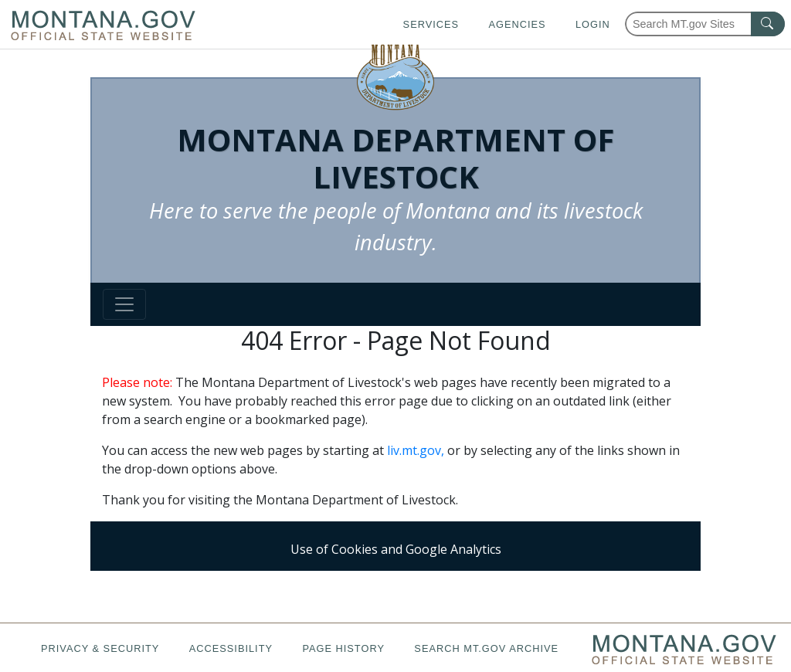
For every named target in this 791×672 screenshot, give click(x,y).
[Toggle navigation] (124, 304)
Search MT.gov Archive (486, 648)
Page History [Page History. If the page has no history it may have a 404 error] (343, 648)
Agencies (517, 24)
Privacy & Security (100, 648)
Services (431, 24)
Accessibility (231, 648)
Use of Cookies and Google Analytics (396, 549)
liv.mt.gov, (416, 450)
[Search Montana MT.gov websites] (705, 24)
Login (593, 24)
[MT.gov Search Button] (768, 24)
